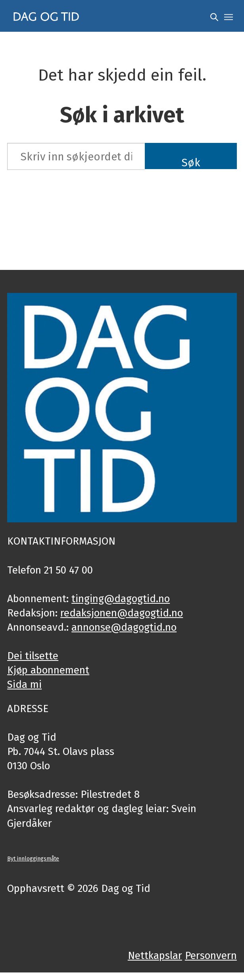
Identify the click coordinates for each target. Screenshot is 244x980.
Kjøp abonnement (48, 670)
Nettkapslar (155, 956)
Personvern (211, 956)
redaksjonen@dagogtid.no (122, 613)
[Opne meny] (229, 16)
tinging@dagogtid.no (121, 599)
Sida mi (24, 684)
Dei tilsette (33, 656)
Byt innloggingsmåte (33, 859)
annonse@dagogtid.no (124, 627)
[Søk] (214, 16)
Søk (191, 163)
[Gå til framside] (46, 16)
